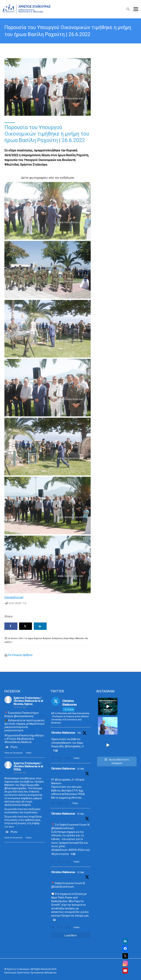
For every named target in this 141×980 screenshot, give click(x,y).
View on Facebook (13, 753)
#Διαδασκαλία (25, 739)
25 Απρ (81, 814)
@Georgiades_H (74, 746)
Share (29, 753)
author (8, 642)
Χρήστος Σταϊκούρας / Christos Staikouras (27, 699)
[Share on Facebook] (11, 626)
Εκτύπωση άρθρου (20, 655)
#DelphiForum (59, 850)
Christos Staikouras (63, 733)
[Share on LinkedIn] (40, 626)
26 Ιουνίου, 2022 (16, 638)
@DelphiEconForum (63, 828)
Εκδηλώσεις (57, 638)
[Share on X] (26, 626)
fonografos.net (14, 597)
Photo (11, 747)
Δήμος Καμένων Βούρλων (39, 638)
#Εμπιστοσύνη (60, 854)
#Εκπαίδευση (12, 742)
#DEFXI (73, 850)
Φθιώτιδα (79, 638)
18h (79, 733)
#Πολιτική (84, 850)
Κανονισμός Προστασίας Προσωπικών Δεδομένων (30, 973)
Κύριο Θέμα (69, 638)
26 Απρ (81, 769)
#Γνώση (11, 739)
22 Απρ (81, 872)
